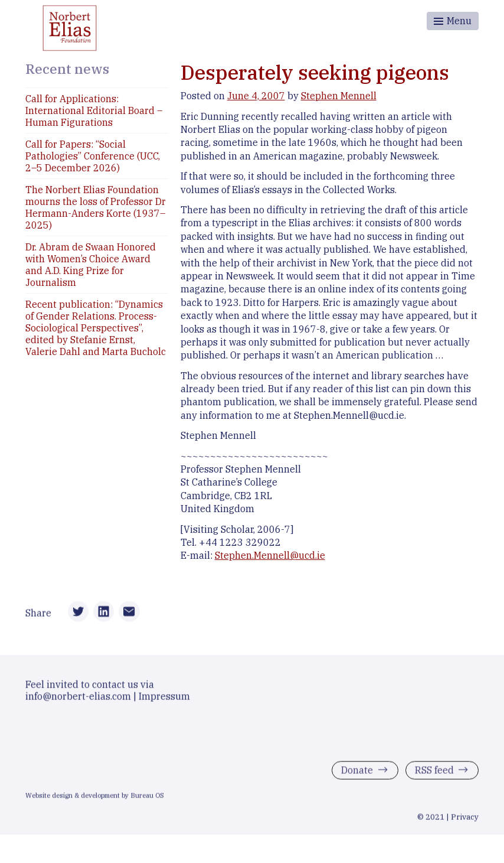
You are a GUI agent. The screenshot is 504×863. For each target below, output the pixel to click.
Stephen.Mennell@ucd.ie (270, 555)
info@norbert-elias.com (78, 698)
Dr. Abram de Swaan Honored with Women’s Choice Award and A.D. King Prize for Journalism (91, 265)
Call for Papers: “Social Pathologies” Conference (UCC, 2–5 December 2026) (93, 156)
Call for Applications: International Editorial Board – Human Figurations (94, 110)
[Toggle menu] (453, 21)
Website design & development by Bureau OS (95, 797)
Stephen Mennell (339, 96)
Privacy (465, 819)
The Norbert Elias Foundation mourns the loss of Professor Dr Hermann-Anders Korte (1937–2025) (96, 207)
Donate (357, 772)
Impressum (164, 698)
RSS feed (434, 772)
